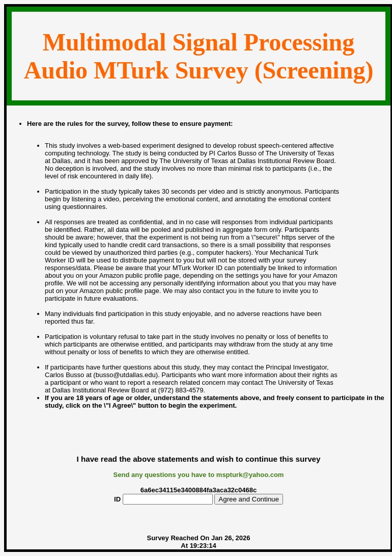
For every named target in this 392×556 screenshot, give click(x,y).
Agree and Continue (249, 499)
